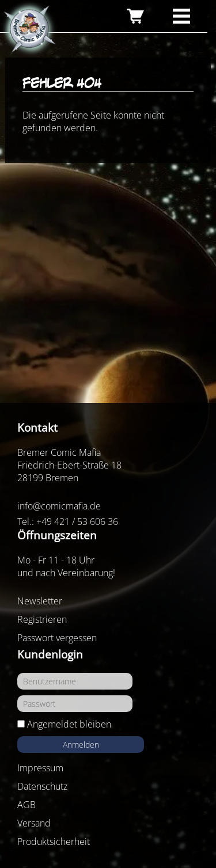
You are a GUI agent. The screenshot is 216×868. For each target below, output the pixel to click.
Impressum (40, 768)
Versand (34, 823)
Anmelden (81, 745)
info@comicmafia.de (59, 506)
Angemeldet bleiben (69, 724)
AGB (26, 805)
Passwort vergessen (57, 638)
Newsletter (40, 601)
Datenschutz (42, 786)
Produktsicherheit (54, 842)
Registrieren (42, 619)
